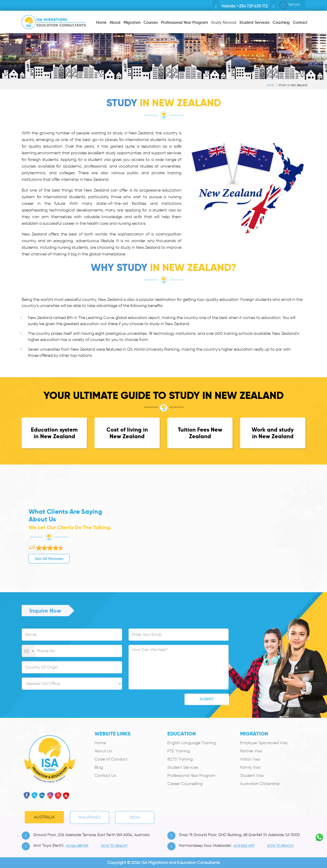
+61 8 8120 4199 (244, 846)
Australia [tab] (44, 817)
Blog (99, 767)
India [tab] (135, 817)
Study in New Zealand (293, 85)
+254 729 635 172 (252, 6)
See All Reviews (24, 559)
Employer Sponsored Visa (264, 743)
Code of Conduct (111, 759)
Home (270, 85)
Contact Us (105, 775)
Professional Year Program (191, 775)
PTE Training (179, 751)
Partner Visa (251, 751)
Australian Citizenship (260, 784)
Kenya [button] (289, 5)
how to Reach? (114, 846)
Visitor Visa (250, 759)
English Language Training (192, 743)
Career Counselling (185, 784)
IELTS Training (180, 759)
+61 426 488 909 (77, 846)
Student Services (183, 767)
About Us (103, 751)
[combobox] (29, 651)
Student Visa (252, 775)
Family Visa (250, 767)
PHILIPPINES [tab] (90, 817)
